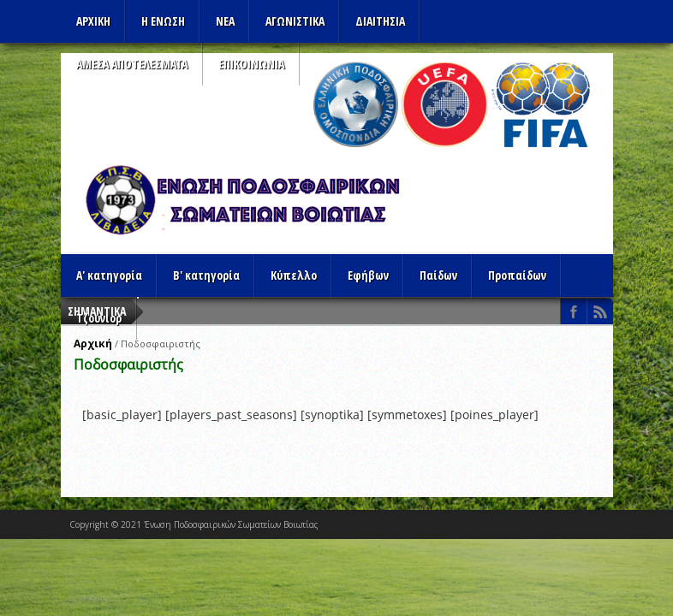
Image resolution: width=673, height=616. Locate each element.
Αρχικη (93, 21)
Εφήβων (368, 275)
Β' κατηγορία (206, 275)
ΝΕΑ (225, 21)
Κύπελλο (294, 275)
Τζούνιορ (99, 318)
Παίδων (438, 275)
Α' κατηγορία (109, 275)
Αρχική (93, 344)
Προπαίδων (517, 275)
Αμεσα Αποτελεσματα (132, 64)
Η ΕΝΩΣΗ (163, 21)
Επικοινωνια (251, 64)
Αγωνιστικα (295, 21)
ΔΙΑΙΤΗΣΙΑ (380, 21)
